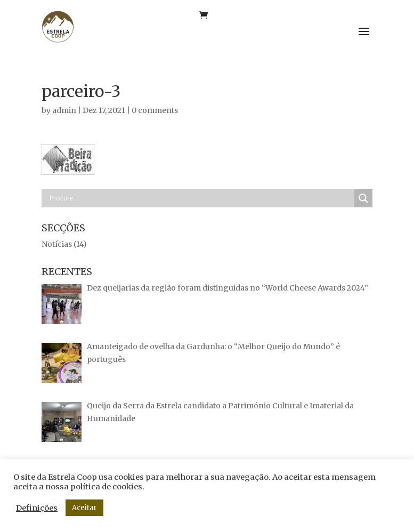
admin (64, 110)
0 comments (155, 110)
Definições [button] (37, 508)
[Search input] (201, 198)
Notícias (57, 244)
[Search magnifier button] (363, 198)
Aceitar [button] (84, 508)
